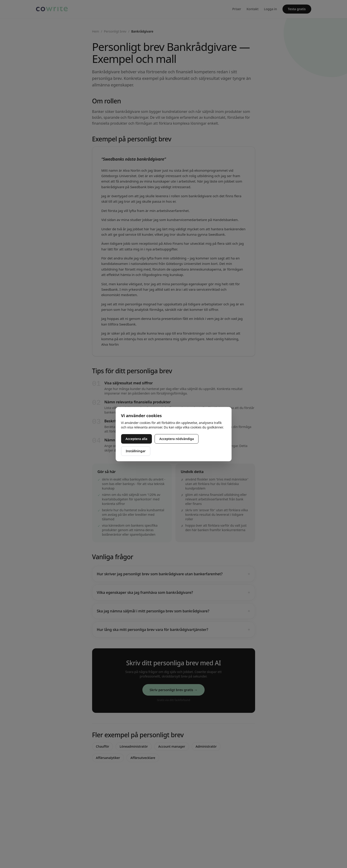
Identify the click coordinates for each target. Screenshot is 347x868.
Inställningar (136, 451)
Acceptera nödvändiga (177, 439)
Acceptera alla (136, 439)
